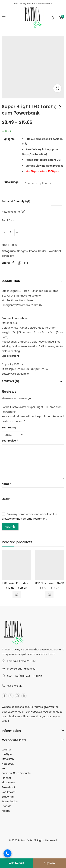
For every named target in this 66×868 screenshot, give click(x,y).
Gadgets (22, 251)
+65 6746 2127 (15, 686)
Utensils (7, 806)
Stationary (8, 797)
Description (11, 281)
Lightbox (57, 88)
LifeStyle (7, 754)
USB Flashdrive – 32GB (50, 583)
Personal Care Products (16, 773)
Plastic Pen (8, 782)
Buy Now (50, 863)
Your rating (10, 428)
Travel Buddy (10, 801)
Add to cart (16, 863)
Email (6, 499)
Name (7, 484)
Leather (6, 750)
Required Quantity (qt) (16, 201)
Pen (4, 769)
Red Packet (9, 792)
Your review (10, 441)
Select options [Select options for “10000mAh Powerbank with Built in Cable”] (17, 595)
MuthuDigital (46, 845)
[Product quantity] (11, 232)
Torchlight (8, 256)
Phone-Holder (38, 251)
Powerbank (55, 251)
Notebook (8, 764)
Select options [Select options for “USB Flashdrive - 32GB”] (49, 595)
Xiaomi (6, 811)
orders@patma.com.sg (21, 669)
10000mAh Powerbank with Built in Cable (28, 583)
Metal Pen (8, 759)
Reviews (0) (10, 381)
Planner (6, 778)
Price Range (11, 182)
